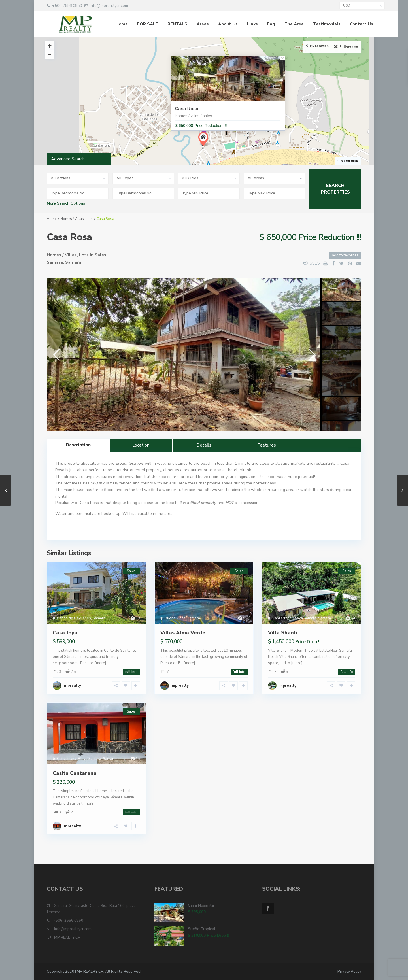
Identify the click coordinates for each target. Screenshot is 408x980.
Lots (89, 219)
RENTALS (165, 24)
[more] (100, 663)
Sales (100, 255)
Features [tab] (267, 445)
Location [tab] (141, 445)
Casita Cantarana (75, 773)
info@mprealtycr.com (73, 929)
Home (110, 24)
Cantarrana (282, 618)
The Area (282, 24)
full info (131, 672)
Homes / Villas (72, 219)
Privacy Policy (349, 972)
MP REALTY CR (67, 938)
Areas (191, 24)
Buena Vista (175, 618)
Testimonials (315, 24)
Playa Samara (305, 618)
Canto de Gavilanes (74, 618)
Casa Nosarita (201, 905)
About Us (216, 24)
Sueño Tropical (202, 929)
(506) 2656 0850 (69, 921)
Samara (55, 262)
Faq (259, 24)
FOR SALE (136, 24)
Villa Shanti (283, 633)
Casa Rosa (187, 109)
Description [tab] (78, 445)
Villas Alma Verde (183, 633)
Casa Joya (65, 633)
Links (241, 24)
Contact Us (350, 24)
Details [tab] (204, 445)
